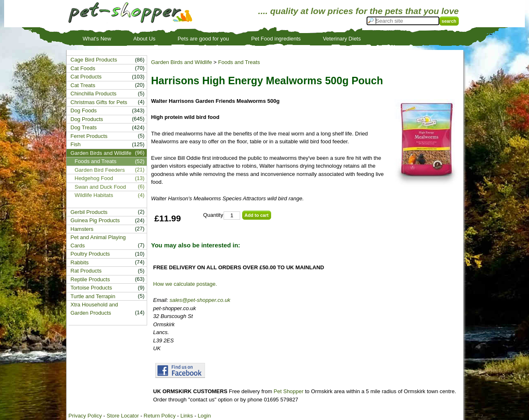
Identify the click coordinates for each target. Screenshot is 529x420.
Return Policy (160, 416)
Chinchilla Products (94, 94)
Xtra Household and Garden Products (94, 309)
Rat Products (86, 271)
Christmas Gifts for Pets (99, 102)
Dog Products (87, 119)
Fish (76, 144)
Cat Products (86, 77)
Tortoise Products (91, 288)
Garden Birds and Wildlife (182, 62)
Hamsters (82, 229)
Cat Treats (83, 85)
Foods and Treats (239, 62)
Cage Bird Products (94, 60)
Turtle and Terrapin (93, 296)
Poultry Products (90, 254)
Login (204, 416)
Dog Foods (84, 110)
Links (186, 416)
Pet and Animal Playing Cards (98, 241)
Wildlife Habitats (94, 195)
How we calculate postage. (185, 284)
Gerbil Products (89, 212)
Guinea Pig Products (95, 220)
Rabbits (80, 262)
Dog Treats (84, 127)
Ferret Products (89, 136)
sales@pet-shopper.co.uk (200, 300)
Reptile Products (90, 279)
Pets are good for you (203, 39)
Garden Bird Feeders (100, 170)
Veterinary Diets (342, 39)
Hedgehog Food (94, 178)
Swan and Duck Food (100, 187)
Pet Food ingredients (276, 39)
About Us (144, 39)
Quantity (213, 215)
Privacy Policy (85, 416)
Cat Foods (83, 68)
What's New (97, 39)
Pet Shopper (288, 391)
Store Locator (123, 416)
